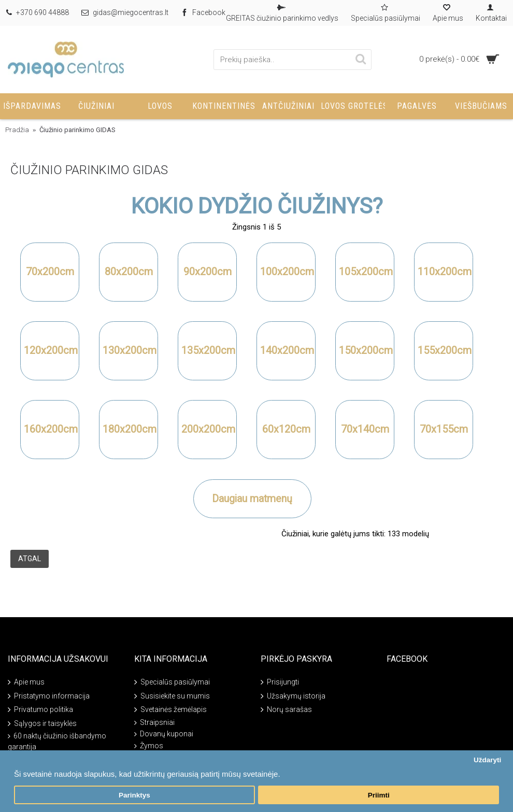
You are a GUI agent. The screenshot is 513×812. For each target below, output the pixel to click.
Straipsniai (154, 723)
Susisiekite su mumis (172, 697)
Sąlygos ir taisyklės (42, 724)
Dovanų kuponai (164, 734)
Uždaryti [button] (487, 760)
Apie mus (26, 683)
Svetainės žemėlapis (170, 710)
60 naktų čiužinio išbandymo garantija (57, 741)
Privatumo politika (40, 710)
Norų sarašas (286, 710)
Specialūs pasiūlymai (172, 683)
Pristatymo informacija (49, 697)
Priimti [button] (379, 795)
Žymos (149, 746)
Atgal (30, 559)
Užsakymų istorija (293, 697)
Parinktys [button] (134, 795)
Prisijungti (280, 683)
